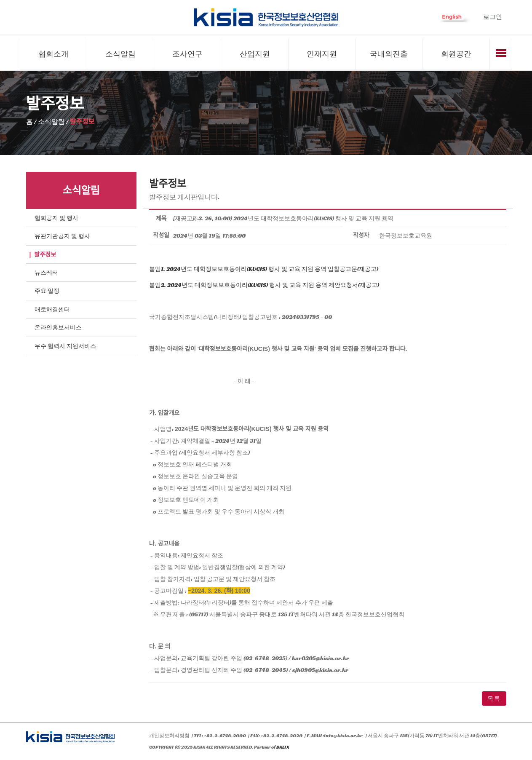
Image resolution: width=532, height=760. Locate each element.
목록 (494, 699)
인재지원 (322, 54)
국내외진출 (389, 54)
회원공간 (456, 54)
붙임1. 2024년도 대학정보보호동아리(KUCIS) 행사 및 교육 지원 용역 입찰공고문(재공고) (264, 269)
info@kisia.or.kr (343, 736)
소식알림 (120, 54)
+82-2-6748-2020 (282, 736)
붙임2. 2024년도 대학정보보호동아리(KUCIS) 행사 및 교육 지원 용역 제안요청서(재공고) (264, 285)
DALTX (283, 748)
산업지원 (255, 54)
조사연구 (187, 54)
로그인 (493, 17)
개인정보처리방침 (169, 736)
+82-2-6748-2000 (225, 736)
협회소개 (53, 54)
